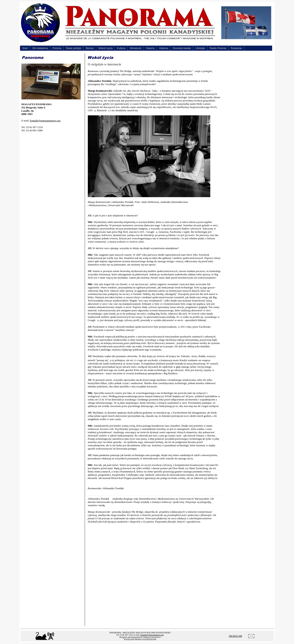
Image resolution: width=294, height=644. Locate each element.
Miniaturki (136, 48)
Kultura (121, 48)
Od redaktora (40, 48)
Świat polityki (73, 48)
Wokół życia (106, 48)
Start (25, 48)
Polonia (57, 48)
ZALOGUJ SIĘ (236, 636)
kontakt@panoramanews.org (45, 121)
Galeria (150, 48)
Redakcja (236, 48)
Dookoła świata (182, 48)
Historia (164, 48)
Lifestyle (200, 48)
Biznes (90, 48)
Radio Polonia (218, 48)
